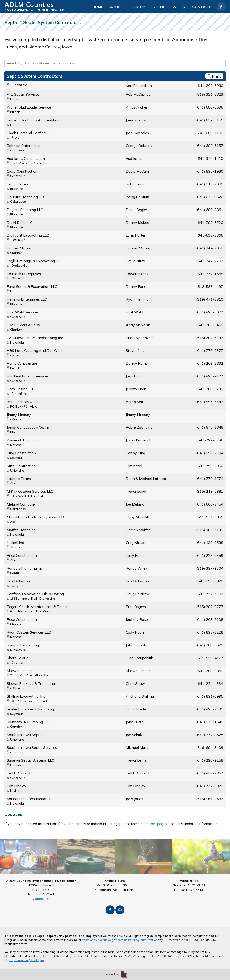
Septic (159, 7)
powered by (111, 974)
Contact (201, 7)
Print (214, 76)
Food (138, 7)
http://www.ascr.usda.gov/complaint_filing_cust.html (117, 940)
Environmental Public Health (35, 10)
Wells (179, 7)
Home (98, 7)
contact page (154, 824)
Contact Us (41, 899)
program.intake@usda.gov (26, 960)
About (117, 7)
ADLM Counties (29, 5)
